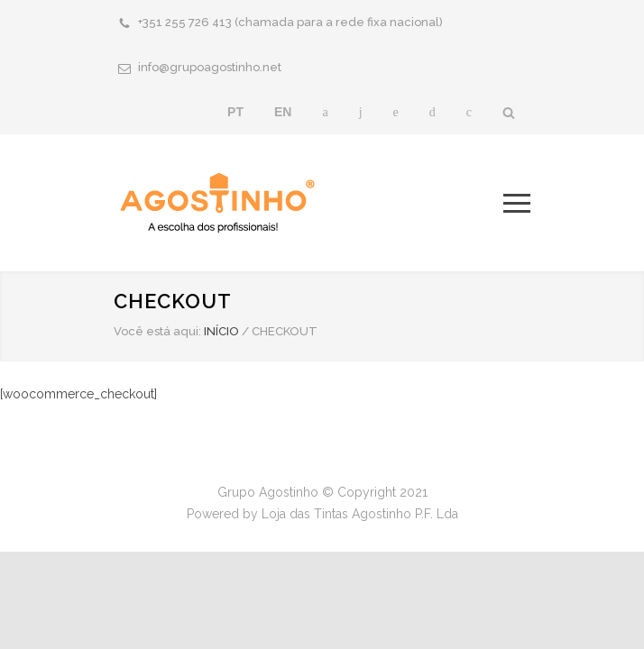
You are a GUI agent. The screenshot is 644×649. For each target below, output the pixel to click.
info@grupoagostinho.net (210, 67)
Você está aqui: (157, 331)
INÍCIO (221, 331)
